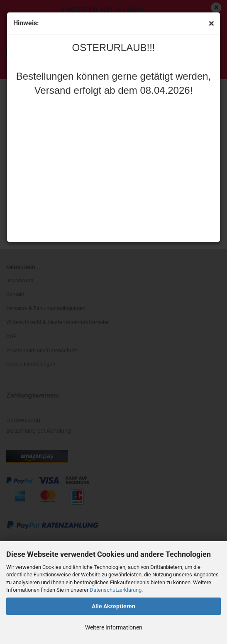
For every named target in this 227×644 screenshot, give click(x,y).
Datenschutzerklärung (116, 590)
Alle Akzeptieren (113, 606)
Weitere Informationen (114, 627)
